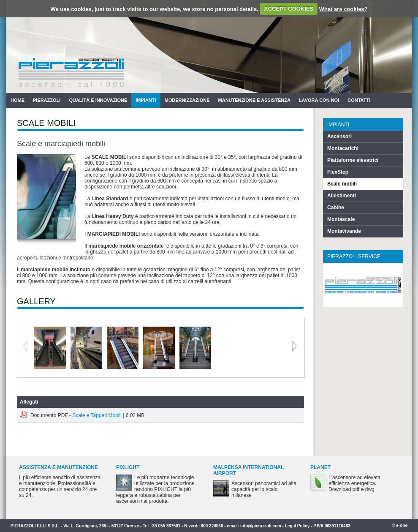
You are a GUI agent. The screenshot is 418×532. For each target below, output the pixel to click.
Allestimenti (342, 196)
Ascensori (339, 136)
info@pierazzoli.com (261, 526)
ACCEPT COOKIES (289, 9)
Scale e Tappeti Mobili (97, 415)
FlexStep (338, 172)
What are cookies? (343, 9)
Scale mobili (342, 184)
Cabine (336, 207)
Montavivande (344, 231)
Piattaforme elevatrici (353, 160)
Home (18, 100)
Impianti (146, 100)
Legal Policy (297, 526)
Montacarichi (343, 148)
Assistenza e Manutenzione (58, 467)
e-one (402, 525)
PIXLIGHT (128, 467)
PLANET (320, 467)
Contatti (359, 100)
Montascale (341, 219)
